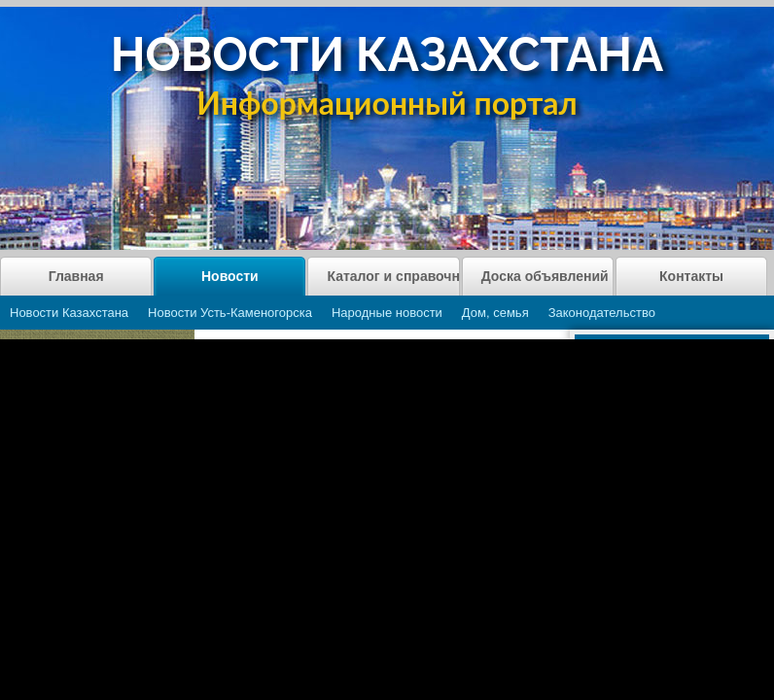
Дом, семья (495, 313)
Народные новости (387, 313)
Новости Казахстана (69, 313)
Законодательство (602, 313)
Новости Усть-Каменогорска (230, 313)
